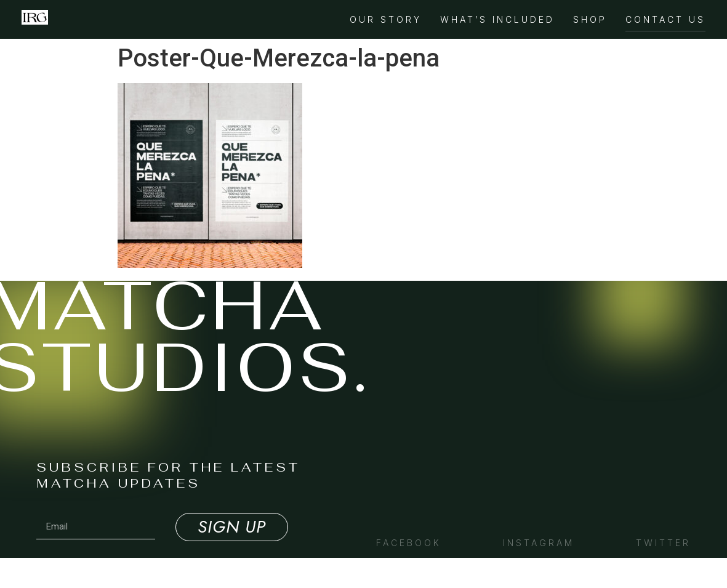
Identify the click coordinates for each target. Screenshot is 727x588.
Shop (590, 19)
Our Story (386, 19)
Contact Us (665, 19)
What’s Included (497, 19)
